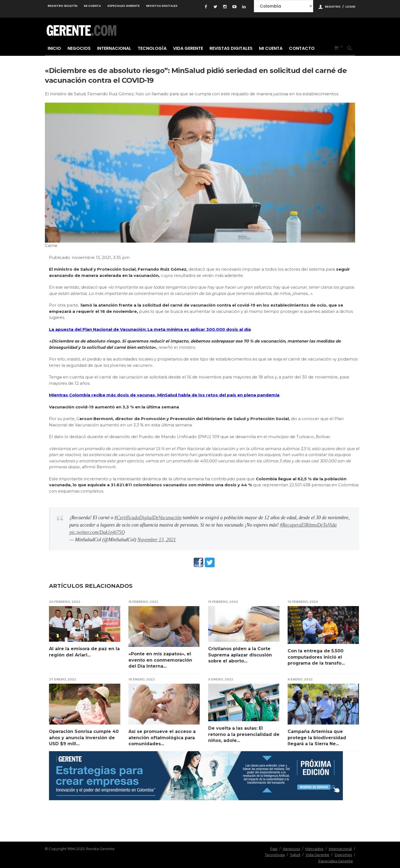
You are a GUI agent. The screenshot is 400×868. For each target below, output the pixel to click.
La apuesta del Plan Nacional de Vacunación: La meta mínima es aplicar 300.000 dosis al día (150, 329)
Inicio (54, 48)
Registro (333, 7)
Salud (295, 855)
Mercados (314, 849)
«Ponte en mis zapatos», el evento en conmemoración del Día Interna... (160, 660)
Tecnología (152, 48)
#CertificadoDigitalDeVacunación (148, 518)
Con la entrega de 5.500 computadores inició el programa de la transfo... (316, 657)
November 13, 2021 (157, 540)
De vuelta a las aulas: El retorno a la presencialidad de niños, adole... (244, 734)
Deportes (343, 855)
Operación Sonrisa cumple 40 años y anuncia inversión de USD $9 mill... (84, 738)
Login (350, 7)
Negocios (79, 48)
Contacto (302, 48)
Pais (274, 849)
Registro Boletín (62, 6)
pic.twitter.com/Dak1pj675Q (97, 532)
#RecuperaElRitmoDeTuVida (308, 525)
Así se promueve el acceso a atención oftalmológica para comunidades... (162, 738)
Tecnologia (275, 855)
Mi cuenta (92, 6)
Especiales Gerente (124, 6)
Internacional (114, 48)
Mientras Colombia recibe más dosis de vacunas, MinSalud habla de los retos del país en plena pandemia (164, 395)
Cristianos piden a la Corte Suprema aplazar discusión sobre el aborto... (240, 655)
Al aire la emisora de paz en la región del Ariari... (84, 652)
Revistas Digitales (162, 6)
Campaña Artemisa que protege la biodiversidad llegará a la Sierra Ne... (317, 738)
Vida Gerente (188, 48)
